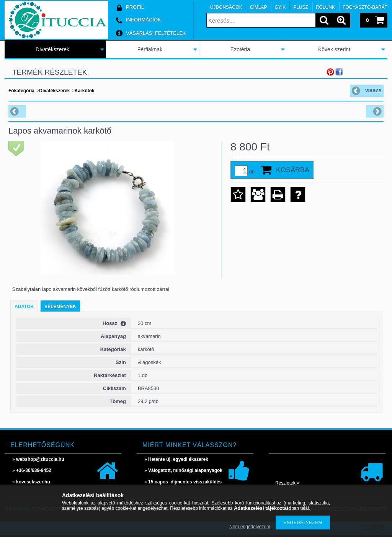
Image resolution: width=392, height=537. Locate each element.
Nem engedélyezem (250, 527)
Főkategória (21, 91)
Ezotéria (240, 49)
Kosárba (293, 170)
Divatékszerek (52, 49)
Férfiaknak (150, 49)
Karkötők (85, 91)
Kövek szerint (334, 49)
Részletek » (287, 483)
